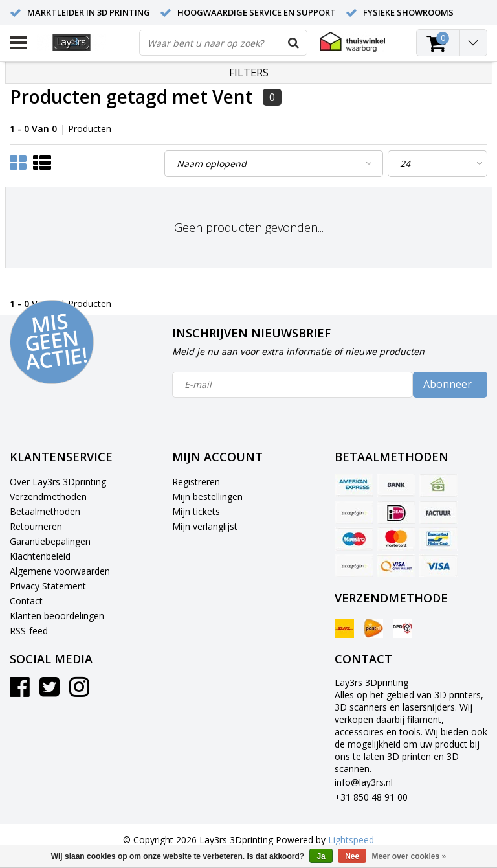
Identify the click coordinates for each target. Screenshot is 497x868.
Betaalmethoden (45, 511)
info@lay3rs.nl (364, 782)
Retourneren (36, 526)
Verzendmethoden (48, 497)
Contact (26, 601)
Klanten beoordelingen (57, 616)
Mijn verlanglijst (205, 526)
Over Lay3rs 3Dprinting (58, 482)
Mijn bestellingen (207, 497)
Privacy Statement (48, 586)
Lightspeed (351, 840)
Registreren (196, 482)
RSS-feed (29, 631)
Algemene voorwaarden (60, 571)
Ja (321, 856)
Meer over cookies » (409, 856)
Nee (352, 856)
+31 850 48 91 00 (371, 797)
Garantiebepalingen (50, 541)
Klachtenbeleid (40, 556)
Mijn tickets (196, 511)
